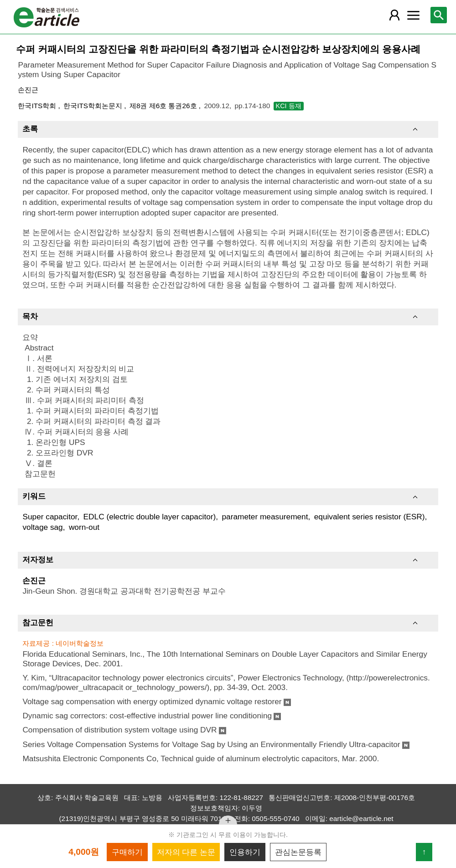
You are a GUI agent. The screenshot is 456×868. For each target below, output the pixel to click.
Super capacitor (50, 517)
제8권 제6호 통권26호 (164, 106)
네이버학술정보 (80, 643)
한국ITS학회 (38, 106)
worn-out (84, 527)
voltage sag (42, 527)
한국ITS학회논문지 (94, 106)
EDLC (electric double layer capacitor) (150, 517)
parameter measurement (265, 517)
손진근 (28, 90)
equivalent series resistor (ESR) (370, 517)
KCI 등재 (289, 106)
